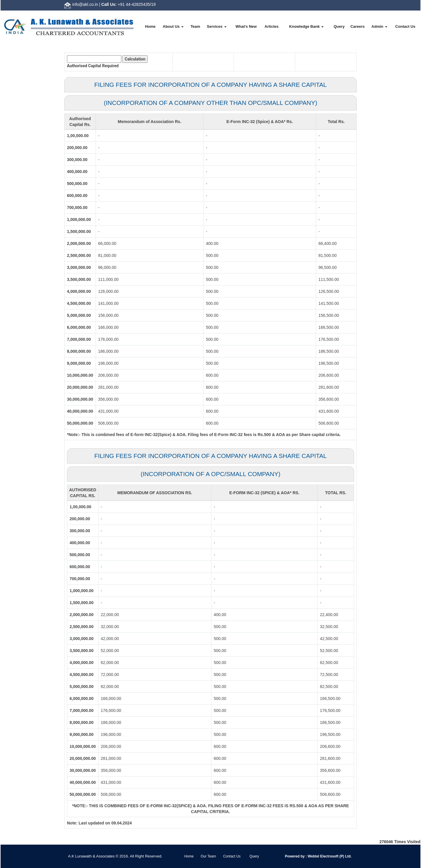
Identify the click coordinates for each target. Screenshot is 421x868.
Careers (358, 26)
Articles (272, 26)
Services (217, 26)
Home (150, 26)
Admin (379, 26)
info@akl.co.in (85, 4)
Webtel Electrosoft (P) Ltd (329, 856)
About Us (173, 26)
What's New (246, 26)
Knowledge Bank (306, 26)
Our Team (208, 856)
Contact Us (405, 26)
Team (195, 26)
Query (339, 26)
